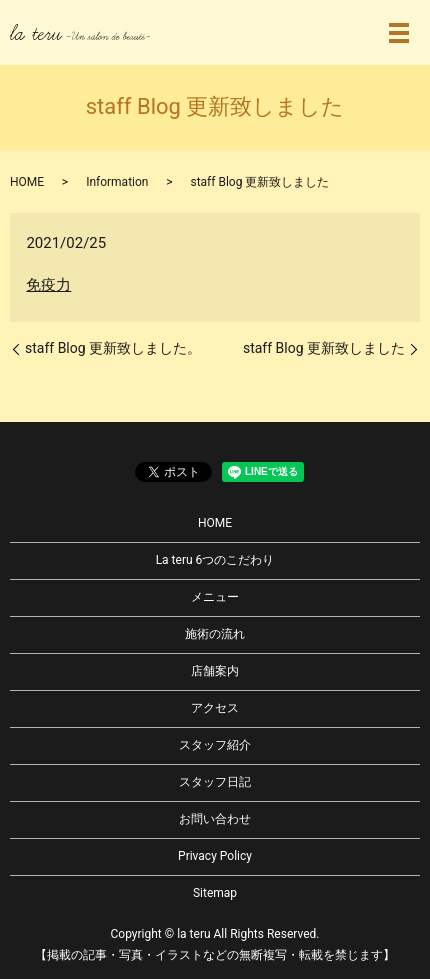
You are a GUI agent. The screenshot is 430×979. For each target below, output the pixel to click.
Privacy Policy (215, 856)
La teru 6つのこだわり (215, 560)
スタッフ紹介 (215, 745)
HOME (27, 182)
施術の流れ (215, 634)
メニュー (215, 597)
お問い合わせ (215, 819)
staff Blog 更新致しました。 (113, 348)
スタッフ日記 (215, 782)
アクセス (215, 708)
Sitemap (215, 893)
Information (117, 182)
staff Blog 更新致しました (324, 348)
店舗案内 (215, 671)
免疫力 (48, 285)
